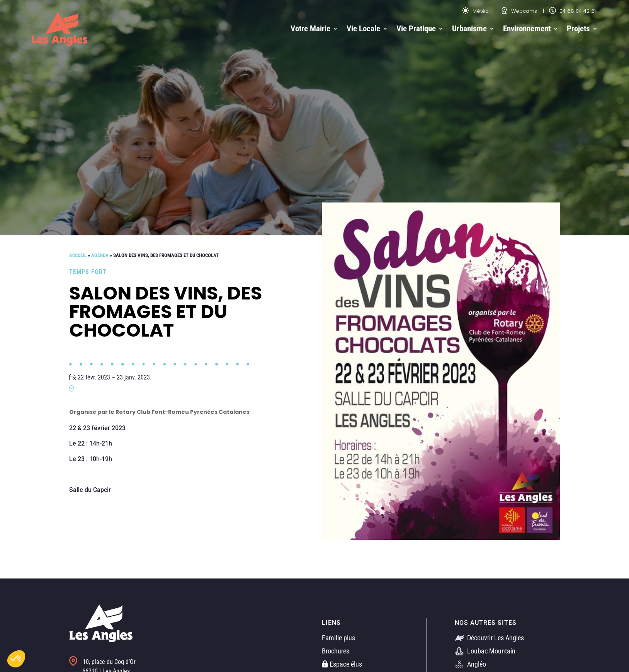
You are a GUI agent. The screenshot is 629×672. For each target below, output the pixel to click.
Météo (475, 11)
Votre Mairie (310, 29)
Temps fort (88, 272)
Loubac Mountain (485, 651)
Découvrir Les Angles (489, 638)
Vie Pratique (416, 29)
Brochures (336, 651)
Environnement (527, 29)
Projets (578, 29)
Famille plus (338, 638)
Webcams (519, 11)
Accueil (78, 255)
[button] (16, 659)
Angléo (470, 664)
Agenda (100, 255)
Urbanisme (469, 29)
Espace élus (342, 664)
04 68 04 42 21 (572, 11)
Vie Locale (363, 29)
